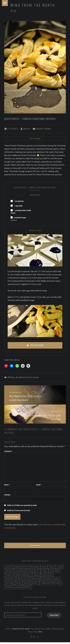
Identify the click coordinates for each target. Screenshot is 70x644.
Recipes (48, 129)
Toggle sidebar (35, 547)
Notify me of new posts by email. (18, 511)
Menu (5, 3)
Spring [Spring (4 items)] (26, 584)
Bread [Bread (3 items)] (44, 568)
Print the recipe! (37, 346)
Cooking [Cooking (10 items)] (60, 568)
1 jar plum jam (19, 201)
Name (7, 485)
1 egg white (18, 206)
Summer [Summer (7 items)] (35, 584)
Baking (12, 378)
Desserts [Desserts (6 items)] (9, 572)
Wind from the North (33, 5)
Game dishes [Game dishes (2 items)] (55, 572)
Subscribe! (54, 617)
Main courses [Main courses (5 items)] (47, 576)
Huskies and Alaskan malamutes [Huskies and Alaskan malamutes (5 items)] (18, 576)
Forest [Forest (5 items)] (44, 572)
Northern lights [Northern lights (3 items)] (37, 580)
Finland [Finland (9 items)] (30, 572)
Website (7, 495)
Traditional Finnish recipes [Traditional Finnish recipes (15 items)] (51, 584)
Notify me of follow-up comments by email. (22, 506)
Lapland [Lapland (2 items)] (36, 576)
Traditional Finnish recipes (28, 378)
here (40, 633)
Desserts (39, 129)
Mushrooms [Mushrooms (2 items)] (10, 580)
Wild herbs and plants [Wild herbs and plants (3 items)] (14, 588)
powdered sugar (20, 218)
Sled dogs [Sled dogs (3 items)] (9, 584)
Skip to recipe (35, 139)
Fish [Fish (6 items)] (37, 572)
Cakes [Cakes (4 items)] (51, 568)
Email (39, 485)
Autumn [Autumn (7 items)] (9, 568)
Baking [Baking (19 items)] (17, 568)
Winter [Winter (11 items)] (28, 588)
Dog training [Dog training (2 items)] (20, 572)
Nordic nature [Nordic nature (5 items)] (23, 580)
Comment (8, 452)
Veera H (27, 129)
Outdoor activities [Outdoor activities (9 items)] (52, 580)
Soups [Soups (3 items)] (19, 584)
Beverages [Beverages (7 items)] (35, 568)
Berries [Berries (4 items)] (25, 568)
